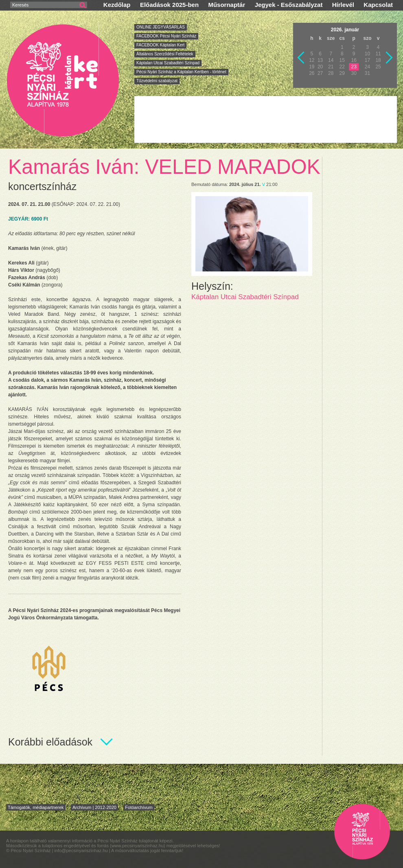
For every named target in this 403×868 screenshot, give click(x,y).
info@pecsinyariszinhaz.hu (82, 851)
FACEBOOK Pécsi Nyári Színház (166, 36)
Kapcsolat (378, 5)
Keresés (20, 5)
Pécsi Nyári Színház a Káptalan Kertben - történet (181, 72)
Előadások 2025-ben (169, 5)
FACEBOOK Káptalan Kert (160, 45)
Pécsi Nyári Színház (63, 80)
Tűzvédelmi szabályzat (157, 81)
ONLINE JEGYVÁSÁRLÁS (161, 27)
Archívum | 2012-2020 (94, 807)
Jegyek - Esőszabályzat (289, 5)
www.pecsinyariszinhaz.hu (138, 846)
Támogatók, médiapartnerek (36, 807)
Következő (390, 58)
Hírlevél (343, 5)
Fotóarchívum (139, 807)
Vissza (301, 58)
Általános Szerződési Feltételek (165, 54)
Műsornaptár (227, 5)
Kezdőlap (117, 5)
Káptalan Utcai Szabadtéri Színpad (168, 63)
